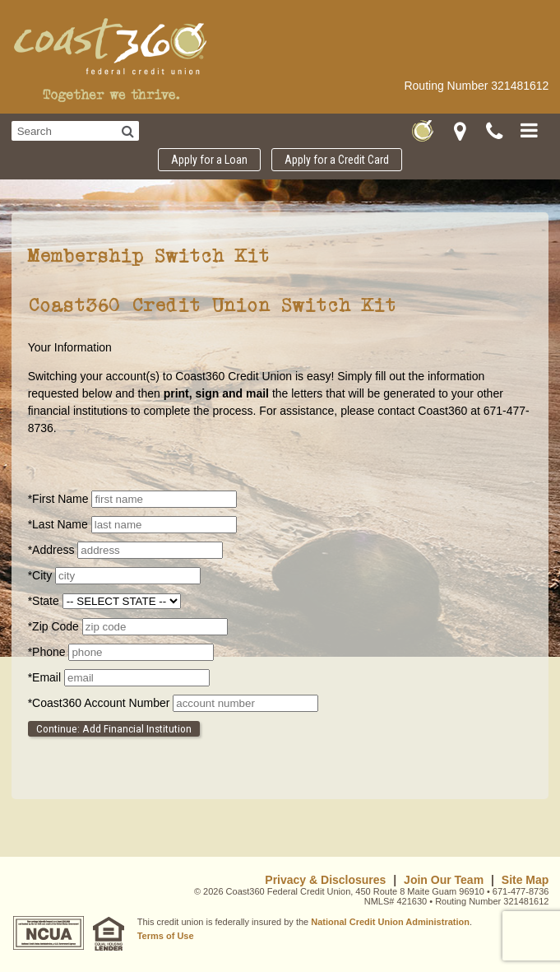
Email (46, 677)
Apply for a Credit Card (337, 160)
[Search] (128, 131)
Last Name (60, 524)
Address (53, 550)
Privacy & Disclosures (325, 880)
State (45, 601)
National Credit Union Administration (390, 922)
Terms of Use (166, 936)
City (40, 575)
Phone (49, 652)
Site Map (525, 880)
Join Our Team (444, 880)
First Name (60, 499)
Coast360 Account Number (101, 703)
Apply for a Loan (209, 160)
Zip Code (55, 626)
